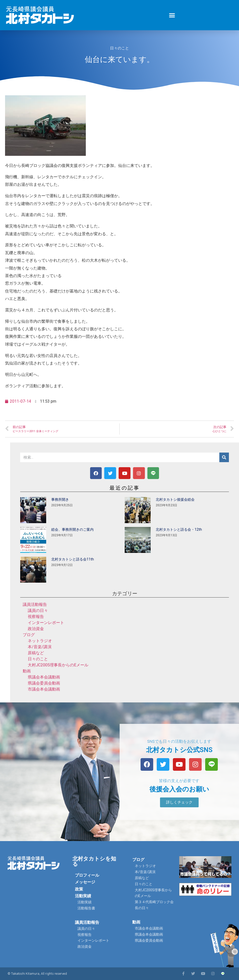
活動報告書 (86, 908)
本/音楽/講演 (40, 647)
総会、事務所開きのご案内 (72, 529)
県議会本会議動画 (44, 677)
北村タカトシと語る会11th (73, 559)
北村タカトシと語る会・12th (179, 529)
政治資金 (36, 629)
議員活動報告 (35, 604)
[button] (172, 15)
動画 (27, 671)
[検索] (224, 457)
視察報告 (36, 617)
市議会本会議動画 (44, 689)
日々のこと (119, 48)
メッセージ (85, 882)
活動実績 (83, 896)
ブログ (29, 635)
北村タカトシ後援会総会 (175, 499)
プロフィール (87, 875)
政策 (79, 889)
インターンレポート (46, 623)
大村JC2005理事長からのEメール (58, 665)
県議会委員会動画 (44, 683)
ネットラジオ (40, 641)
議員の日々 (38, 611)
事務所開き (60, 499)
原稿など (36, 653)
